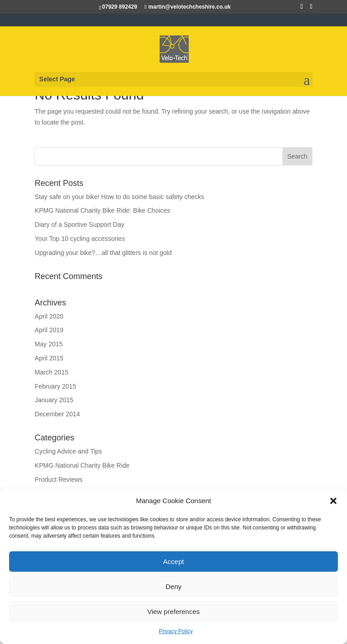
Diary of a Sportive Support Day (79, 225)
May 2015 (48, 344)
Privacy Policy (176, 631)
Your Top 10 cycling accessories (80, 239)
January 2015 (54, 400)
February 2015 (55, 386)
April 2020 (49, 316)
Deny (173, 587)
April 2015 (49, 358)
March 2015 (51, 372)
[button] (333, 501)
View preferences (174, 612)
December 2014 (57, 414)
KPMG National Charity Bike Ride (82, 465)
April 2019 (49, 330)
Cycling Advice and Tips (68, 451)
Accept (174, 562)
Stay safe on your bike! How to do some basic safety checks (119, 197)
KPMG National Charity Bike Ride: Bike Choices (102, 210)
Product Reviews (58, 479)
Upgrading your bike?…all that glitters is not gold (103, 253)
